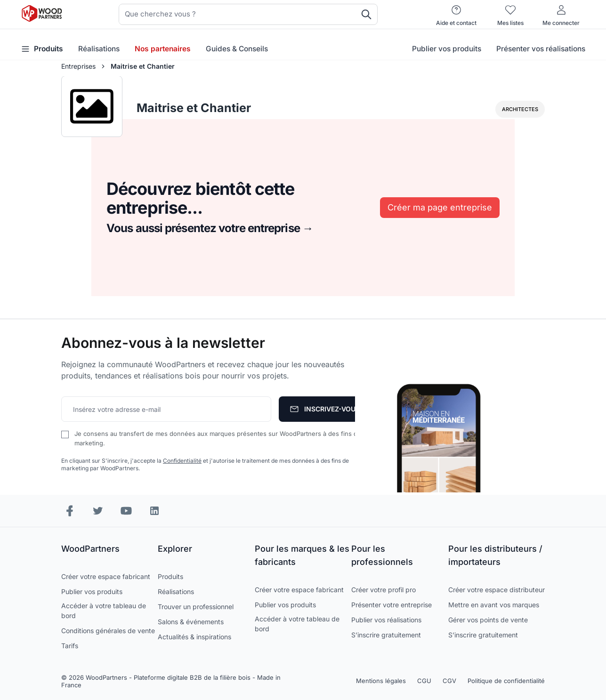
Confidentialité (182, 461)
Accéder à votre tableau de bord (104, 611)
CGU (424, 681)
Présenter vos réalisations (541, 49)
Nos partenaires (163, 49)
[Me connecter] (561, 14)
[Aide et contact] (456, 14)
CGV (449, 681)
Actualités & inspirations (194, 637)
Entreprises (78, 66)
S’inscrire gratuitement (386, 635)
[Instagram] (98, 511)
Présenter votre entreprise (392, 605)
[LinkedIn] (154, 511)
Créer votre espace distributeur (497, 590)
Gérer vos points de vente (488, 620)
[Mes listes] (510, 14)
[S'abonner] (325, 409)
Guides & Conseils (237, 49)
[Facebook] (70, 511)
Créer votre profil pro (384, 590)
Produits (170, 576)
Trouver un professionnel (196, 607)
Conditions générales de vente (108, 631)
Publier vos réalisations (386, 620)
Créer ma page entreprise (440, 207)
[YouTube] (126, 511)
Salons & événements (191, 622)
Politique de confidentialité (506, 681)
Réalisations (99, 49)
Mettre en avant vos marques (494, 605)
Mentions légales (381, 681)
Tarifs (70, 646)
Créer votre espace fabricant (106, 576)
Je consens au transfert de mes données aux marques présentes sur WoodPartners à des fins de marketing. (218, 438)
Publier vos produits (447, 49)
